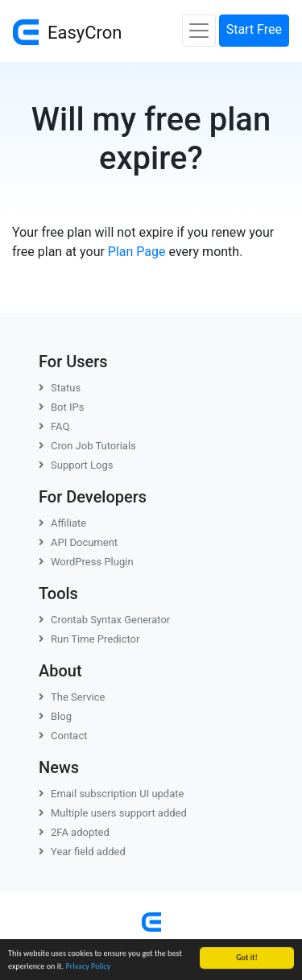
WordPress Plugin (86, 562)
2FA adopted (74, 832)
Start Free (254, 29)
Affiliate (62, 523)
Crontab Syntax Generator (104, 620)
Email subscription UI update (111, 794)
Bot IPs (61, 407)
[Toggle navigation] (199, 31)
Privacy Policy (88, 967)
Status (60, 388)
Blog (55, 716)
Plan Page (137, 252)
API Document (78, 542)
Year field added (82, 852)
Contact (63, 736)
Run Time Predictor (89, 639)
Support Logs (76, 465)
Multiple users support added (113, 813)
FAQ (54, 426)
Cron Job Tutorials (87, 446)
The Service (72, 697)
